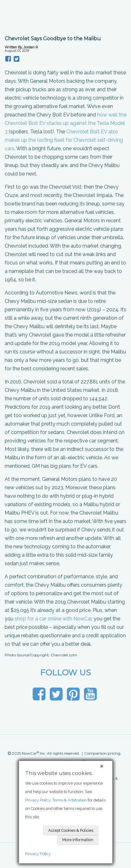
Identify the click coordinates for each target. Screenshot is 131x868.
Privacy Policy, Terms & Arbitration (56, 800)
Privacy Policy (38, 854)
